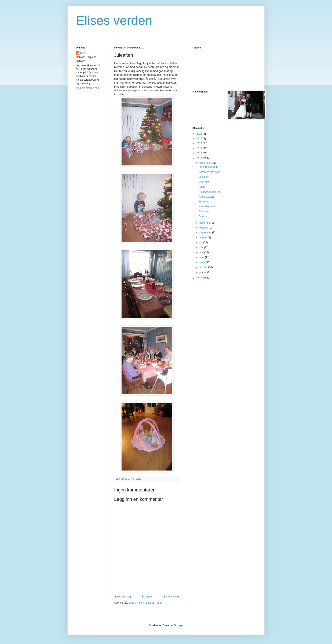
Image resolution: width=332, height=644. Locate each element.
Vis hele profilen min (87, 88)
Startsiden (147, 597)
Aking (202, 187)
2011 (200, 158)
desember (205, 163)
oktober (204, 228)
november (205, 223)
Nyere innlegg (123, 597)
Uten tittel (204, 182)
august (204, 238)
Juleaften (204, 177)
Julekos (203, 216)
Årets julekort (206, 197)
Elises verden (114, 20)
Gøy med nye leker (210, 172)
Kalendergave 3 (208, 206)
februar (204, 267)
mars (203, 262)
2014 (200, 143)
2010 (200, 278)
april (202, 257)
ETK (83, 53)
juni (202, 248)
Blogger (179, 625)
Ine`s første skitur (209, 167)
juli (201, 242)
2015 (200, 139)
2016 (200, 134)
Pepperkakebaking (209, 192)
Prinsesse (204, 212)
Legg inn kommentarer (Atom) (146, 603)
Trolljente (204, 202)
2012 (200, 153)
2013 (200, 149)
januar (203, 272)
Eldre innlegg (171, 597)
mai (202, 252)
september (206, 233)
